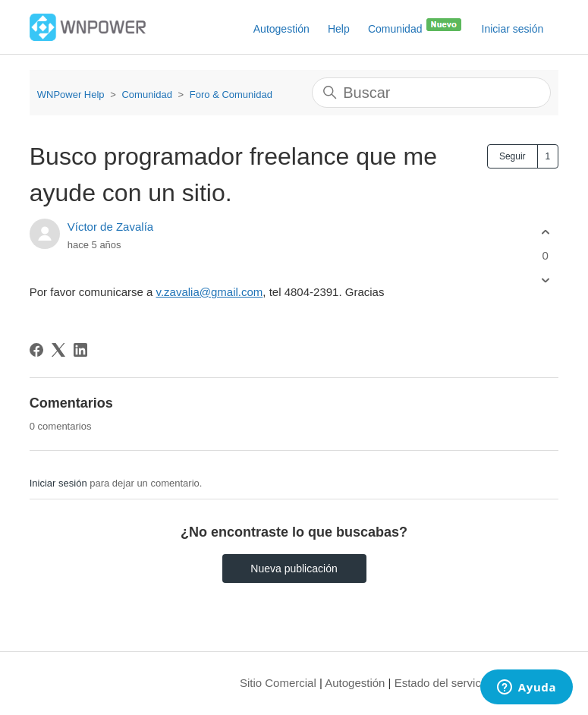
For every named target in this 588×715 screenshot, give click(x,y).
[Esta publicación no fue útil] (545, 280)
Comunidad (416, 26)
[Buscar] (431, 93)
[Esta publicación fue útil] (545, 232)
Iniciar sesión (58, 483)
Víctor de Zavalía (110, 227)
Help (339, 29)
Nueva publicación (294, 569)
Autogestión (281, 29)
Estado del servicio (442, 683)
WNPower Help (71, 94)
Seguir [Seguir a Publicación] (513, 156)
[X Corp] (58, 350)
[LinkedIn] (80, 350)
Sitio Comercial (278, 683)
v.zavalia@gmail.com (210, 292)
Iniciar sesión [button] (513, 29)
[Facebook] (36, 350)
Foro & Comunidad (231, 94)
